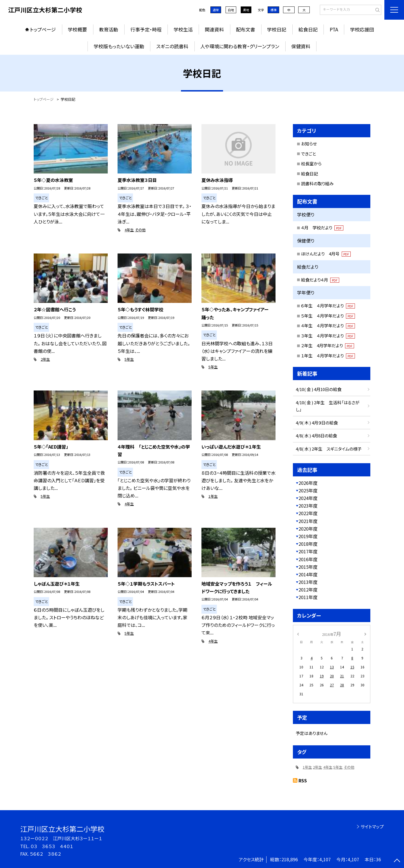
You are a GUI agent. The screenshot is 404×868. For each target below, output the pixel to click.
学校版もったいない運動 (119, 46)
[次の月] (365, 633)
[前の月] (298, 633)
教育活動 (109, 29)
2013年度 (308, 582)
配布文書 (245, 29)
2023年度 (308, 506)
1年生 (213, 496)
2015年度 (308, 567)
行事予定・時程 (146, 29)
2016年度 (308, 559)
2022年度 (308, 513)
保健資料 (301, 46)
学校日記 (277, 29)
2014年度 (308, 574)
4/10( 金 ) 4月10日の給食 (319, 389)
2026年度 (308, 483)
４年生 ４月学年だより (328, 325)
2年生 (45, 359)
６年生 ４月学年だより (328, 306)
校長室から (311, 164)
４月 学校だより (322, 228)
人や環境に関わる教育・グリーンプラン (240, 46)
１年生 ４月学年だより (328, 356)
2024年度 (308, 498)
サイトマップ (372, 826)
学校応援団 (362, 29)
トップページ (43, 29)
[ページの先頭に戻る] (397, 861)
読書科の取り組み (317, 183)
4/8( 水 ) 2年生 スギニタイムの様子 (329, 449)
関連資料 (214, 29)
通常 (216, 10)
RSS (303, 780)
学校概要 (77, 29)
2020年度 (308, 529)
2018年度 (308, 544)
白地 (231, 10)
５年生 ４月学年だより (328, 316)
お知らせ (309, 144)
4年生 (129, 230)
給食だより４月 (320, 280)
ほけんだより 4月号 (326, 254)
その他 (140, 230)
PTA (334, 29)
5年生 (129, 359)
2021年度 (308, 521)
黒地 (246, 10)
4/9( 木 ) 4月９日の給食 (317, 423)
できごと (308, 154)
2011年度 (308, 597)
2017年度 (308, 551)
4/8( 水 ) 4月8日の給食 (316, 436)
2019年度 (308, 536)
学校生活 (183, 29)
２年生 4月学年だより (328, 345)
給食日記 (308, 29)
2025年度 (308, 490)
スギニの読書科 (172, 46)
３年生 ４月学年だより (328, 336)
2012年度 (308, 590)
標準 (274, 10)
